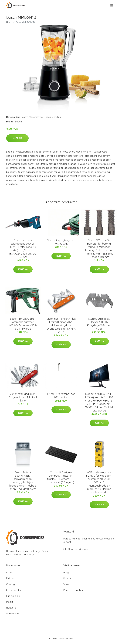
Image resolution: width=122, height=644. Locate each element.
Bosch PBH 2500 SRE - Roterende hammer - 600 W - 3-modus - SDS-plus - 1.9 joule (23, 324)
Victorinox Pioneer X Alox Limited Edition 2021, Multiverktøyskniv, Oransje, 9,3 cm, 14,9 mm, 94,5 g (61, 325)
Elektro (24, 117)
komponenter (14, 590)
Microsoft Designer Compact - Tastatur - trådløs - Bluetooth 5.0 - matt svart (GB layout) (61, 477)
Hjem (9, 22)
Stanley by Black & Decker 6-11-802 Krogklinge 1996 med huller (99, 324)
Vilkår (66, 584)
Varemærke (36, 117)
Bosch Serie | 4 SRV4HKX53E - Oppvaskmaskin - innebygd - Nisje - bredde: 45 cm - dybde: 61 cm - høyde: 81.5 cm (23, 481)
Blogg (67, 572)
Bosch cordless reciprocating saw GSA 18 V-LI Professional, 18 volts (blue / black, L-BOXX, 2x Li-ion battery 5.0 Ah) (23, 249)
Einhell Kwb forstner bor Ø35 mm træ (61, 396)
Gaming (10, 584)
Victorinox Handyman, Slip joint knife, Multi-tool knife (23, 397)
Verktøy (56, 117)
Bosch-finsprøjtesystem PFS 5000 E (61, 242)
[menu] (112, 5)
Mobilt (10, 602)
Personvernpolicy (73, 590)
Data (9, 572)
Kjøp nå (17, 138)
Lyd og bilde (13, 596)
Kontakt (68, 578)
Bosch (47, 117)
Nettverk (11, 608)
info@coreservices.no (76, 549)
